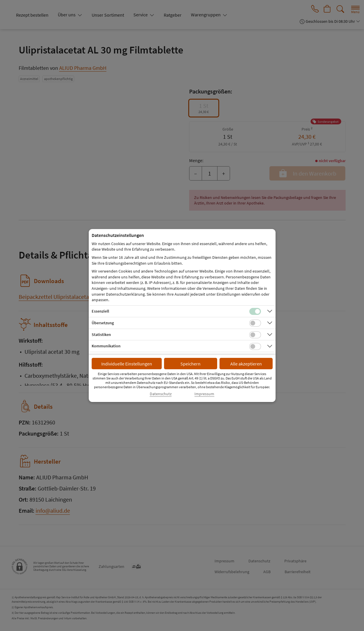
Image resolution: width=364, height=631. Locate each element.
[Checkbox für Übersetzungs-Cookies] (255, 323)
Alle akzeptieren (246, 364)
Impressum (204, 394)
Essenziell (100, 311)
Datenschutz (161, 394)
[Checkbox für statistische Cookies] (255, 335)
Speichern (190, 364)
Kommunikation (106, 346)
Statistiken (101, 334)
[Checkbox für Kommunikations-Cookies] (255, 346)
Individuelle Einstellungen (127, 364)
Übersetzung (103, 323)
